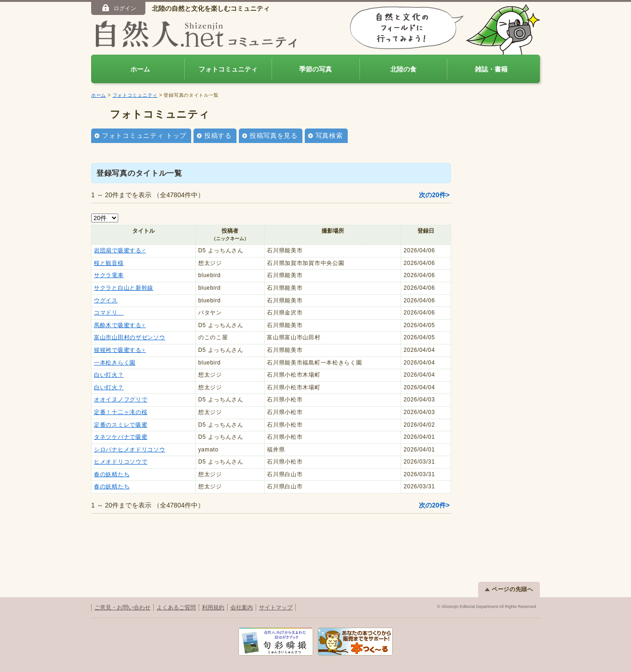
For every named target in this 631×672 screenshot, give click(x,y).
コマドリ (109, 313)
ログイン (118, 8)
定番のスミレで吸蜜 (121, 425)
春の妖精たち (112, 474)
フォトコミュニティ (228, 69)
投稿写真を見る (274, 136)
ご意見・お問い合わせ (122, 608)
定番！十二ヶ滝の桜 (121, 412)
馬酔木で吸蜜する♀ (120, 325)
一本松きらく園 (115, 363)
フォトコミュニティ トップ (144, 136)
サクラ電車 (109, 275)
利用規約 (213, 608)
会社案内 (242, 608)
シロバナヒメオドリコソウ (129, 450)
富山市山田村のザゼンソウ (129, 337)
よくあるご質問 (176, 608)
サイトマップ (276, 608)
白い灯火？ (109, 375)
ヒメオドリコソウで (121, 462)
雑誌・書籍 (491, 69)
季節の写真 (315, 69)
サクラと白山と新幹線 (124, 288)
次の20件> (434, 195)
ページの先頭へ (509, 589)
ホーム (140, 69)
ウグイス (106, 300)
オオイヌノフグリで (121, 400)
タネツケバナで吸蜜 (121, 437)
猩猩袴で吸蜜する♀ (120, 350)
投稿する (218, 136)
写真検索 (329, 136)
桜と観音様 (109, 263)
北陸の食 (403, 69)
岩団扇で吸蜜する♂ (120, 250)
